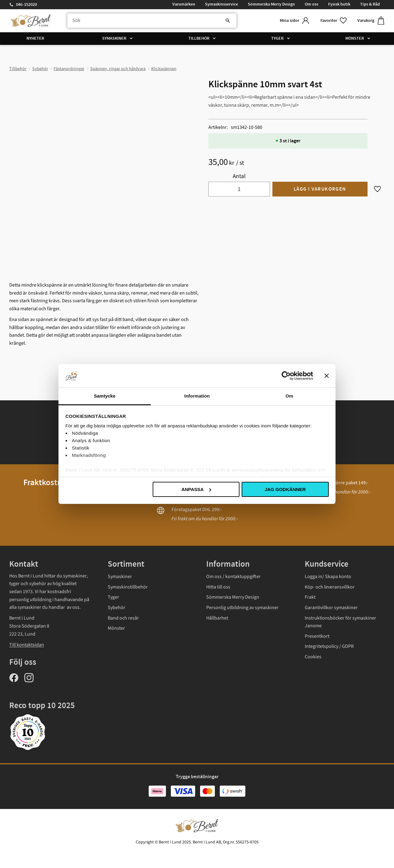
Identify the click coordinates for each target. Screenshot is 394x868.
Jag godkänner (285, 489)
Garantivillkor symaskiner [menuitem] (331, 608)
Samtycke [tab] (105, 396)
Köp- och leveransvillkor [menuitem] (330, 587)
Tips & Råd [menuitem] (370, 4)
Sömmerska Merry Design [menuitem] (271, 4)
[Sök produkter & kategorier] (152, 21)
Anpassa (196, 489)
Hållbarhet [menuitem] (217, 618)
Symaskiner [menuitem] (114, 38)
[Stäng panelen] (327, 376)
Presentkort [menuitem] (317, 636)
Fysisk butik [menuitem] (339, 4)
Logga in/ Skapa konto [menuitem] (328, 577)
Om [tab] (289, 396)
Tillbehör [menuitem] (199, 38)
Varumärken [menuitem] (184, 4)
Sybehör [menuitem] (117, 608)
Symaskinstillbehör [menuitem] (128, 587)
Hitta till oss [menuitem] (218, 587)
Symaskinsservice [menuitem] (221, 4)
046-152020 (26, 5)
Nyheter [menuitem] (35, 38)
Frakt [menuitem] (310, 597)
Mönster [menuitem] (355, 38)
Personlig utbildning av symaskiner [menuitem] (242, 608)
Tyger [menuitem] (277, 38)
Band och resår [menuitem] (123, 618)
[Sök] (228, 21)
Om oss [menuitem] (312, 4)
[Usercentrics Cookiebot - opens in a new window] (286, 376)
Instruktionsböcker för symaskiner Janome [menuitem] (340, 622)
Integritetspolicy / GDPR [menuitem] (329, 646)
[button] (334, 21)
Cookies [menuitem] (313, 657)
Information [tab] (197, 396)
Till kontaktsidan (27, 645)
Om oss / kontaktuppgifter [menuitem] (233, 577)
